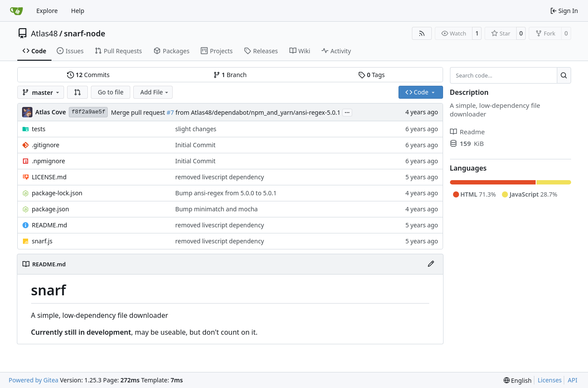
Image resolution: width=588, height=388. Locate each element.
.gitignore (46, 145)
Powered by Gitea (34, 380)
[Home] (16, 11)
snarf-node (85, 33)
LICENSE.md (49, 177)
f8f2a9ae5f (88, 112)
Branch (230, 75)
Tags (371, 75)
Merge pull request (138, 112)
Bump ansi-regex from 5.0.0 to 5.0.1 (226, 193)
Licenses (550, 380)
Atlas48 (45, 33)
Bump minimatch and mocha (217, 209)
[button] (77, 92)
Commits (88, 75)
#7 (170, 112)
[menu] (518, 380)
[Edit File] (431, 264)
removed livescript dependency (220, 177)
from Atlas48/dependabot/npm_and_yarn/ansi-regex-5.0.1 (257, 112)
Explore (47, 11)
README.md (50, 225)
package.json (51, 209)
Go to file (111, 92)
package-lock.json (57, 193)
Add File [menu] (155, 92)
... (347, 112)
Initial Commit (195, 145)
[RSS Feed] (422, 33)
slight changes (196, 129)
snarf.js (42, 241)
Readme (468, 132)
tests (39, 129)
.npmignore (49, 161)
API (572, 380)
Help (78, 11)
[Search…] (564, 75)
